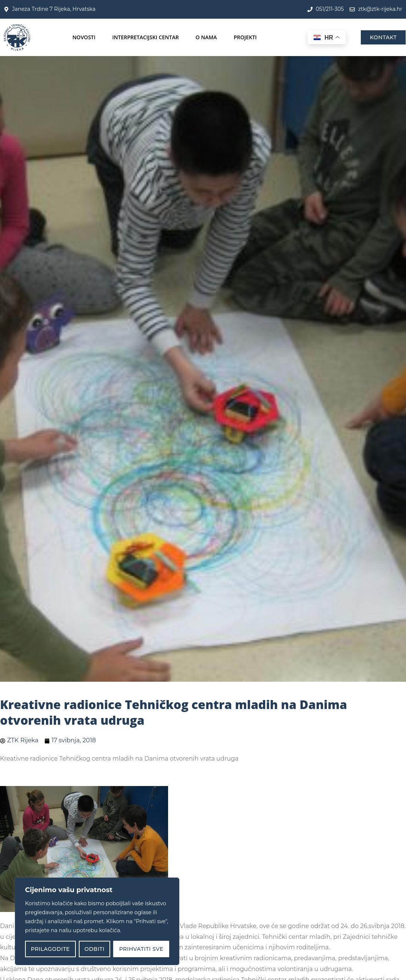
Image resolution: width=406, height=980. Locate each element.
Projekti (245, 37)
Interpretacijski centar (146, 37)
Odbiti (94, 949)
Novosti (84, 37)
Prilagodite (50, 949)
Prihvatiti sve (141, 949)
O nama (206, 37)
